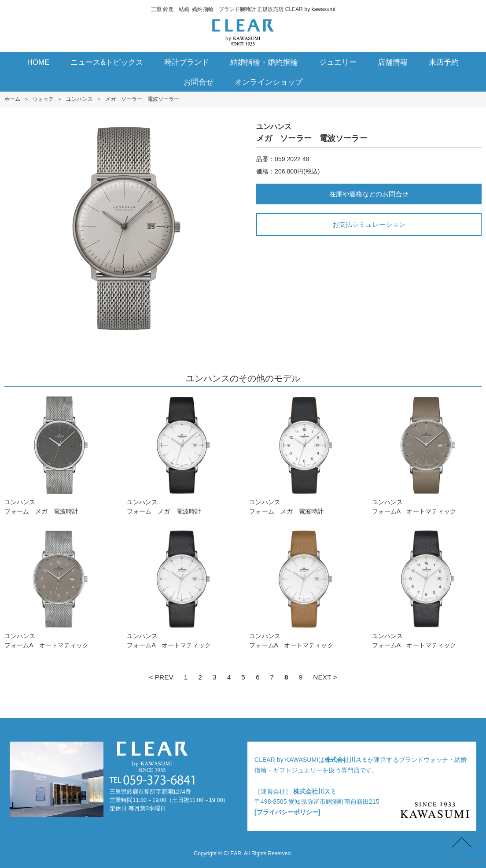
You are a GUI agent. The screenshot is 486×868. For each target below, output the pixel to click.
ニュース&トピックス (107, 62)
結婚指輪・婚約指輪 (264, 62)
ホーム (12, 99)
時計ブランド (187, 62)
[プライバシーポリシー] (287, 812)
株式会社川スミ (346, 760)
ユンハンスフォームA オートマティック (427, 455)
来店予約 (444, 62)
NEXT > (325, 677)
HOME (39, 62)
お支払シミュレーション (369, 224)
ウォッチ (43, 99)
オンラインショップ (268, 82)
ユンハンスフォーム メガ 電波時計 (59, 455)
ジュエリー (338, 62)
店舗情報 (393, 62)
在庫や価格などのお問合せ (369, 194)
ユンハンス (79, 99)
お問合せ (199, 82)
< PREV (161, 677)
